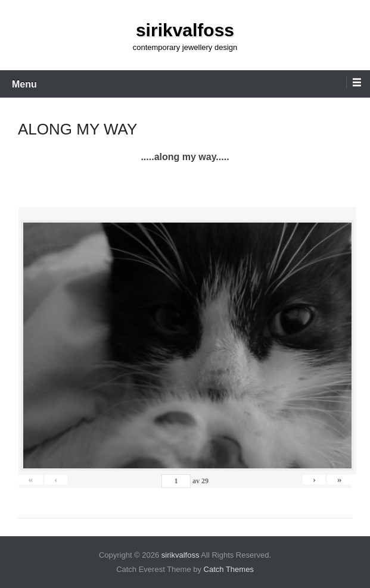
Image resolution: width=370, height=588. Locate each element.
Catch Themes (229, 569)
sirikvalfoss (185, 30)
